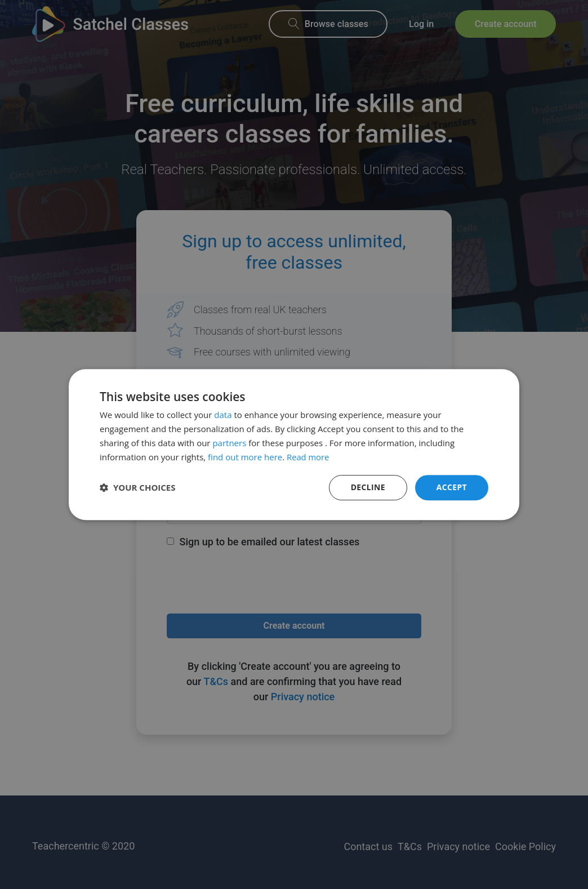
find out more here (245, 457)
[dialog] (294, 444)
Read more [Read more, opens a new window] (308, 457)
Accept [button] (451, 487)
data (223, 415)
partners (229, 443)
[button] (138, 488)
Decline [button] (368, 487)
